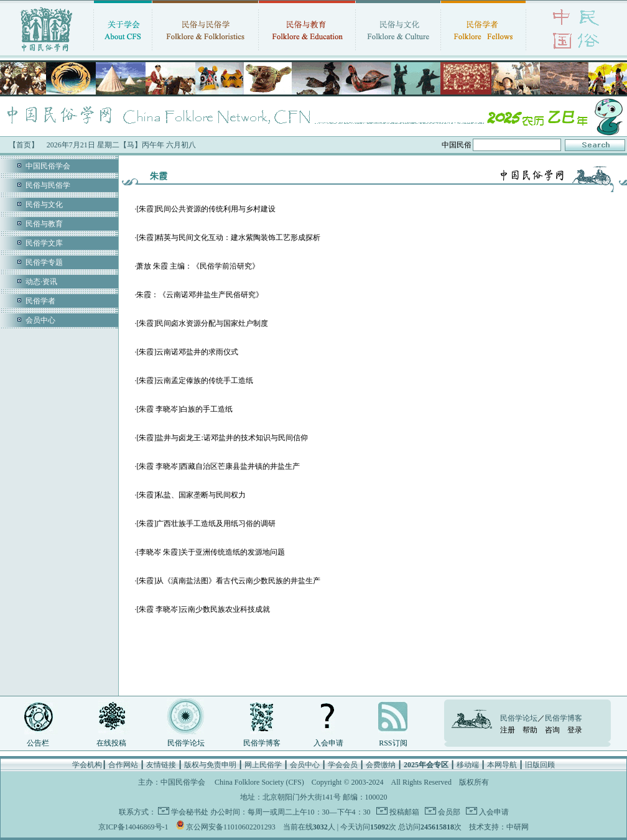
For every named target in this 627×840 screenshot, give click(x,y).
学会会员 (343, 765)
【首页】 (24, 145)
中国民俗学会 (48, 166)
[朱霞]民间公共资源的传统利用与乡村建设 (206, 209)
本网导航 (502, 765)
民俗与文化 (44, 205)
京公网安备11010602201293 (231, 827)
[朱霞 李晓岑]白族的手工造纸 (184, 409)
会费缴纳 (381, 765)
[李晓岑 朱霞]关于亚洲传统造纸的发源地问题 (211, 552)
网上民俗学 (263, 765)
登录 (575, 730)
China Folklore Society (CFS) (259, 782)
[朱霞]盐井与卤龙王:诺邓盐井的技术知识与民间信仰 (222, 438)
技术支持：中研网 (499, 827)
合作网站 (123, 765)
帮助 (530, 730)
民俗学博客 (262, 743)
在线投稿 (111, 743)
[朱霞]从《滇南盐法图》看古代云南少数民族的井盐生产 (228, 581)
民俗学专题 (44, 262)
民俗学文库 (44, 243)
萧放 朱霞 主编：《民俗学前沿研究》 (198, 266)
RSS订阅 (393, 743)
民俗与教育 (44, 224)
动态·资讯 (41, 282)
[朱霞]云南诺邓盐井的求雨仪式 (187, 352)
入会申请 (328, 743)
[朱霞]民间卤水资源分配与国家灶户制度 (202, 323)
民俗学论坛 (186, 743)
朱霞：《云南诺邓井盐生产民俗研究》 (200, 295)
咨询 (552, 730)
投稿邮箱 (403, 812)
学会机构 (87, 765)
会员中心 (40, 320)
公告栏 (38, 743)
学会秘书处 (190, 812)
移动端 (468, 765)
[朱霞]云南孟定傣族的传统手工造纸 (195, 381)
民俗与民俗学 (48, 185)
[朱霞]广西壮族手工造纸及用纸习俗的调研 (206, 524)
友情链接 (161, 765)
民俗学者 (40, 301)
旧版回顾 (540, 765)
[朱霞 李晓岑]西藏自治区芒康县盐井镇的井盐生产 (218, 466)
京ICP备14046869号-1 (133, 827)
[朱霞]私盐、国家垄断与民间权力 (191, 495)
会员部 (448, 812)
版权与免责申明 (210, 765)
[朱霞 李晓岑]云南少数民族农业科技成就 (203, 609)
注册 (508, 730)
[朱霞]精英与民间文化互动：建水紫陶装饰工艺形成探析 (228, 238)
